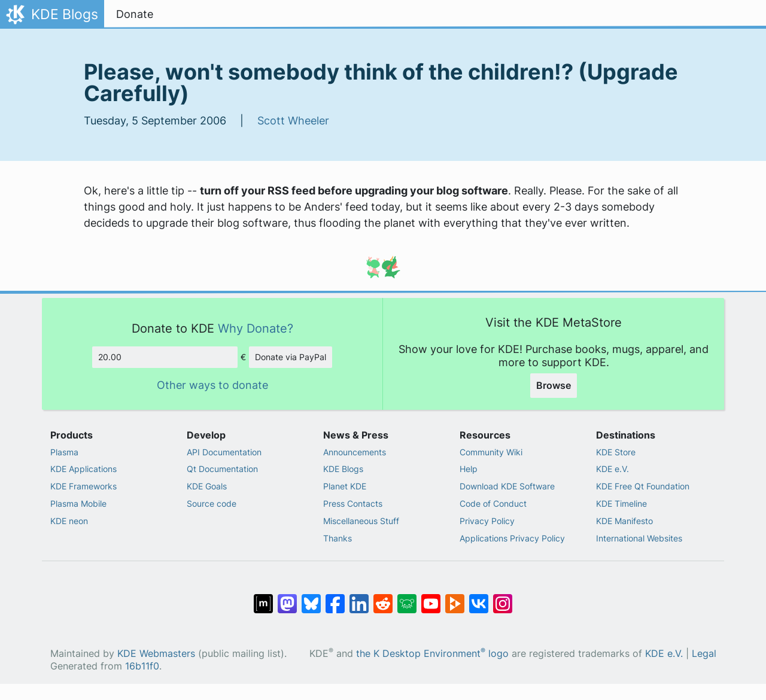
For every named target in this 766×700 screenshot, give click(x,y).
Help (469, 469)
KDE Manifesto (624, 521)
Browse (554, 385)
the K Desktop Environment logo (432, 654)
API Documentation (224, 452)
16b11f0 (142, 666)
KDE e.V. (613, 469)
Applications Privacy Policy (512, 538)
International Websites (639, 538)
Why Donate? (256, 328)
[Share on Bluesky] (311, 598)
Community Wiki (491, 452)
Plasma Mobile (78, 503)
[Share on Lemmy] (407, 598)
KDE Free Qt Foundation (643, 486)
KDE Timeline (621, 503)
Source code (212, 503)
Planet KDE (345, 486)
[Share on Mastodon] (287, 598)
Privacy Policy (487, 521)
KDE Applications (83, 469)
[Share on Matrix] (263, 598)
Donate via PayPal (291, 357)
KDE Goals (207, 486)
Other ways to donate (212, 385)
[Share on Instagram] (503, 598)
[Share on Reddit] (383, 598)
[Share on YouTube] (431, 598)
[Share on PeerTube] (455, 598)
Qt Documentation (222, 469)
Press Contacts (353, 503)
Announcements (355, 452)
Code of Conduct (493, 503)
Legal (704, 654)
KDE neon (69, 521)
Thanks (338, 538)
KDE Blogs (343, 469)
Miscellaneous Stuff (361, 521)
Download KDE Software (507, 486)
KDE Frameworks (83, 486)
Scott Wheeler (293, 121)
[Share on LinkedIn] (359, 598)
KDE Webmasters (156, 654)
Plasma (64, 452)
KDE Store (616, 452)
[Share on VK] (479, 598)
